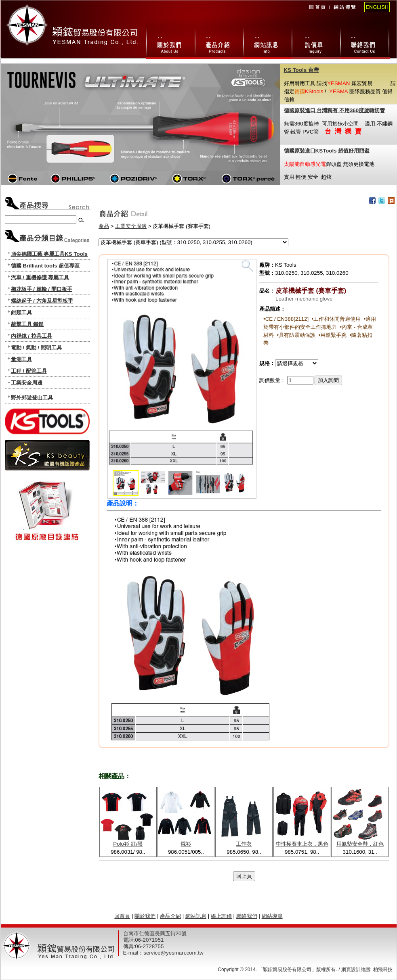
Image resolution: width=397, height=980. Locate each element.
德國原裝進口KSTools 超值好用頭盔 (327, 151)
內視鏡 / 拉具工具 (32, 336)
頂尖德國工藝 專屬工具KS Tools (49, 254)
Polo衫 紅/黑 (128, 844)
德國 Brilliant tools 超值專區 (45, 266)
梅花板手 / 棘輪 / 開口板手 (42, 289)
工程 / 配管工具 (29, 371)
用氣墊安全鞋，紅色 (360, 844)
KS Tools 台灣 (301, 70)
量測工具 (21, 359)
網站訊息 (267, 42)
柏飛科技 (383, 970)
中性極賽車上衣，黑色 (302, 844)
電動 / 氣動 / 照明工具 (36, 348)
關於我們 (170, 42)
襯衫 (186, 844)
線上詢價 (316, 42)
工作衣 (244, 844)
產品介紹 (170, 916)
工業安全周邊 (27, 383)
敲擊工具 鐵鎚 (27, 324)
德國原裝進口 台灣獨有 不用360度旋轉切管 (335, 110)
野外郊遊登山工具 (32, 398)
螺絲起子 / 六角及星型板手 (42, 301)
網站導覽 (344, 13)
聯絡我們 (365, 42)
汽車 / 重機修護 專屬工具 (40, 277)
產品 (104, 226)
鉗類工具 (21, 312)
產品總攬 (219, 42)
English (375, 13)
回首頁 (317, 13)
